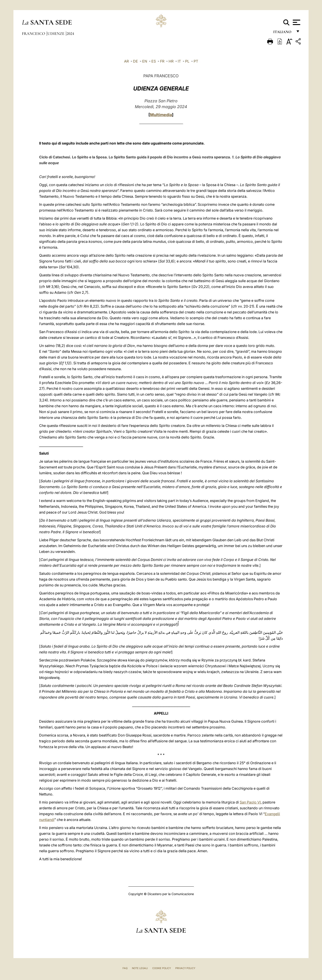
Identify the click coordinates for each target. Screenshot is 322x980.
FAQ (125, 968)
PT (196, 61)
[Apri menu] (296, 22)
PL (187, 61)
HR (171, 61)
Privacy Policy (185, 968)
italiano (283, 33)
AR (126, 61)
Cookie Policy (162, 968)
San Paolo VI (250, 802)
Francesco (34, 34)
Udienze (56, 34)
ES (154, 61)
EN (145, 61)
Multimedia (161, 115)
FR (162, 61)
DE (136, 61)
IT (179, 61)
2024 (70, 34)
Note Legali (140, 968)
